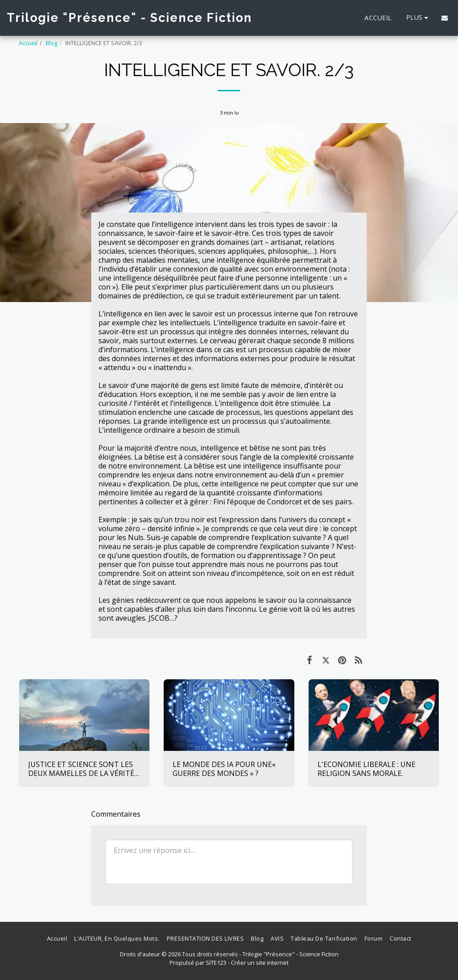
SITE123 (216, 963)
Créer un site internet (260, 963)
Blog (51, 43)
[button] (445, 18)
